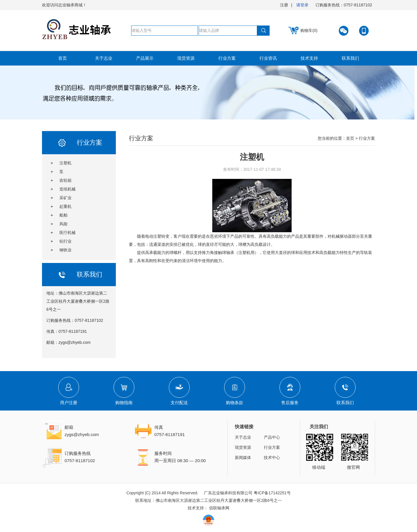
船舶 (63, 215)
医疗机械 (67, 233)
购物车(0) (309, 30)
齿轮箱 (65, 180)
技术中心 (272, 457)
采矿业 (65, 198)
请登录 (302, 5)
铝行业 (65, 241)
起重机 (65, 206)
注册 (284, 5)
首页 (63, 58)
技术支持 (309, 58)
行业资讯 (268, 58)
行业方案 (227, 58)
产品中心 (272, 437)
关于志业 (104, 58)
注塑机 (65, 163)
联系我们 (350, 58)
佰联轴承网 (219, 508)
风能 (63, 224)
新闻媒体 (243, 457)
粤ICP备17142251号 (272, 493)
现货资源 (186, 58)
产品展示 (145, 58)
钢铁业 (65, 250)
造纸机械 (67, 189)
